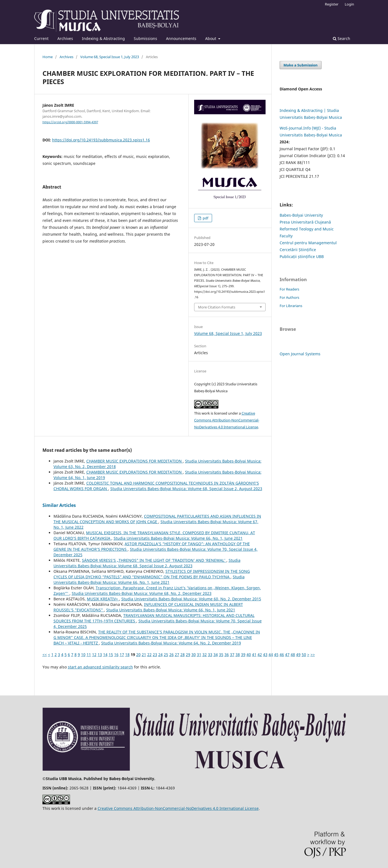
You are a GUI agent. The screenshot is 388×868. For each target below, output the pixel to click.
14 (105, 655)
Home (48, 57)
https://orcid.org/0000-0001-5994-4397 (70, 122)
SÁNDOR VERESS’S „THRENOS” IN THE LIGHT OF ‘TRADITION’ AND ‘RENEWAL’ (154, 560)
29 (188, 655)
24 (160, 655)
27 (177, 655)
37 (232, 655)
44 (271, 655)
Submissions (145, 38)
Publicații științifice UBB (302, 256)
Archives (65, 38)
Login (349, 4)
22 (149, 655)
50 (304, 655)
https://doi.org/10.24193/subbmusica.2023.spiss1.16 (101, 140)
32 (205, 655)
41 (254, 655)
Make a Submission (301, 65)
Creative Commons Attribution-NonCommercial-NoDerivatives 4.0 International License (227, 420)
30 (194, 655)
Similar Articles (59, 505)
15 (111, 655)
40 (249, 655)
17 (122, 655)
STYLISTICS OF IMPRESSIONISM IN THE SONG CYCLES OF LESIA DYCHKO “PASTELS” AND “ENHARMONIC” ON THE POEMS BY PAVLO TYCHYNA (152, 574)
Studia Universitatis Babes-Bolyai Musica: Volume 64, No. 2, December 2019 (171, 643)
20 (138, 655)
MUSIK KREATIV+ (103, 599)
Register (332, 4)
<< (45, 655)
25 (166, 655)
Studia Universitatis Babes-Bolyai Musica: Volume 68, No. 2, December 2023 (142, 593)
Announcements (181, 38)
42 (260, 655)
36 (227, 655)
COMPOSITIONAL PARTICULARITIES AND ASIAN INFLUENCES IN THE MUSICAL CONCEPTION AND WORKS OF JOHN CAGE (157, 519)
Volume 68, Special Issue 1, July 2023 (110, 57)
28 (183, 655)
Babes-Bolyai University (301, 215)
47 (287, 655)
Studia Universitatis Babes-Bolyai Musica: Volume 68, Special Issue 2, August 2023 (186, 489)
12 (94, 655)
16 (116, 655)
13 (100, 655)
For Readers (289, 289)
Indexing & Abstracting (103, 38)
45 (276, 655)
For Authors (289, 297)
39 (243, 655)
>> (313, 655)
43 (265, 655)
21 (144, 655)
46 (282, 655)
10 (83, 655)
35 (221, 655)
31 (199, 655)
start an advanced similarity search (100, 667)
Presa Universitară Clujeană (305, 222)
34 (216, 655)
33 (210, 655)
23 (155, 655)
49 (298, 655)
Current (41, 38)
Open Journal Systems (300, 354)
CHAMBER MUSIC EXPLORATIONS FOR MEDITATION (135, 461)
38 (238, 655)
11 (89, 655)
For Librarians (291, 306)
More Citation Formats (217, 307)
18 (127, 655)
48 (293, 655)
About (211, 38)
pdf (205, 218)
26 (172, 655)
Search (342, 38)
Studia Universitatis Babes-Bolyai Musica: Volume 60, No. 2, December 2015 (191, 599)
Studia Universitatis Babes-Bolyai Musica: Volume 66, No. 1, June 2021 (178, 538)
